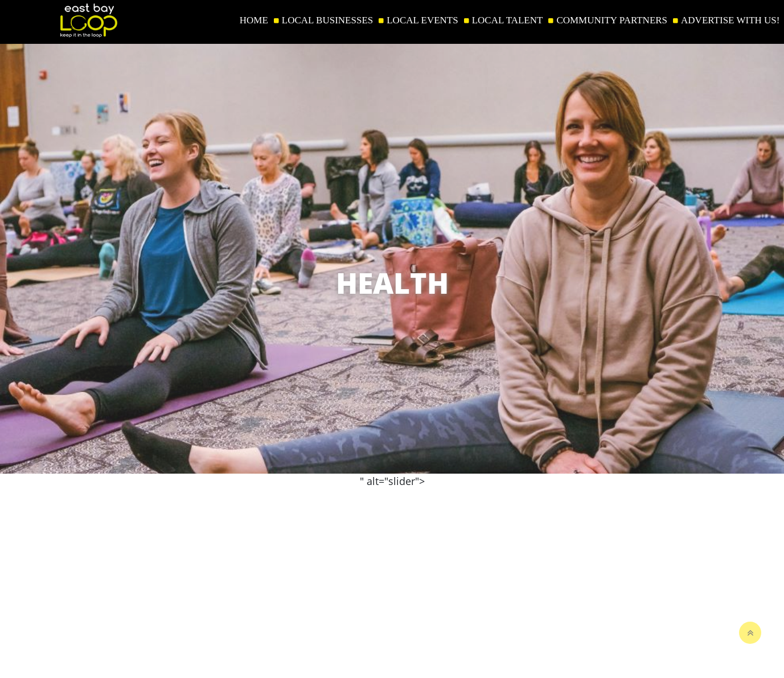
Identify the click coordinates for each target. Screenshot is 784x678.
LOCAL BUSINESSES (327, 20)
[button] (769, 383)
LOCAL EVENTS (422, 20)
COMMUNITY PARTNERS (612, 20)
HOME (254, 20)
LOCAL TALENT (508, 20)
